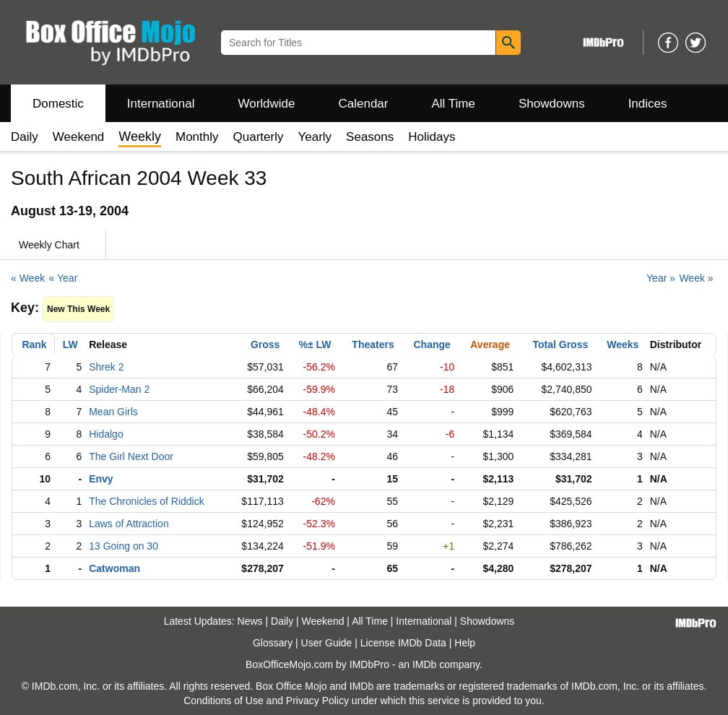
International (161, 104)
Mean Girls (113, 412)
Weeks (623, 344)
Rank (34, 344)
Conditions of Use (224, 701)
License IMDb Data (403, 643)
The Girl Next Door (131, 456)
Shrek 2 (106, 367)
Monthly (197, 137)
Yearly (315, 137)
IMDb (424, 664)
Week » (696, 278)
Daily (25, 137)
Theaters (373, 344)
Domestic (58, 104)
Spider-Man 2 (119, 389)
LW (70, 344)
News (250, 621)
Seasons (370, 137)
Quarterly (259, 137)
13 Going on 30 (123, 546)
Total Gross (560, 344)
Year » (661, 278)
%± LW (315, 344)
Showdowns (552, 104)
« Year (64, 278)
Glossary (273, 643)
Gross (265, 344)
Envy (101, 479)
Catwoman (114, 568)
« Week (28, 278)
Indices (648, 104)
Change (432, 344)
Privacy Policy (317, 701)
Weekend (79, 137)
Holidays (432, 137)
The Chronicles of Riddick (147, 501)
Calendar (364, 104)
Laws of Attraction (129, 524)
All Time (454, 104)
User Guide (327, 643)
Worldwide (266, 104)
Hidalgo (106, 434)
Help (465, 643)
